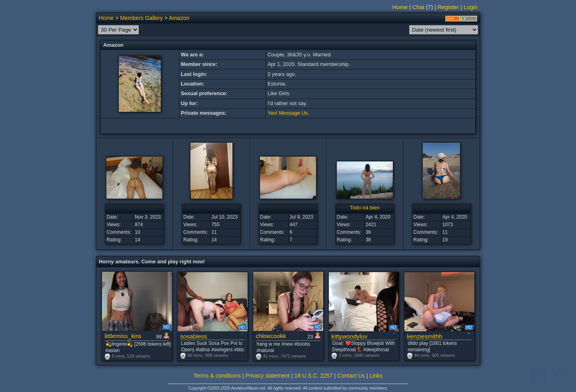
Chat (418, 7)
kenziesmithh (425, 336)
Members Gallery (141, 18)
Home (400, 7)
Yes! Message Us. (288, 113)
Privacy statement (267, 376)
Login (471, 7)
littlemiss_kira (123, 336)
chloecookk (271, 336)
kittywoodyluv (350, 336)
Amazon (179, 18)
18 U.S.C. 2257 (314, 376)
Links (376, 376)
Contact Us (351, 376)
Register (448, 7)
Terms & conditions (217, 376)
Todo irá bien (365, 208)
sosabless (194, 336)
